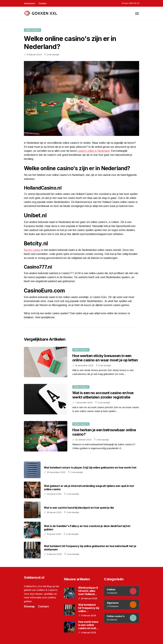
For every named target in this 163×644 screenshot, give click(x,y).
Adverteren (29, 3)
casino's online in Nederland (94, 151)
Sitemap (29, 606)
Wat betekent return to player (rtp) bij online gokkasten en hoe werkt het (90, 468)
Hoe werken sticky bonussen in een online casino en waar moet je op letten (105, 358)
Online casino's (32, 30)
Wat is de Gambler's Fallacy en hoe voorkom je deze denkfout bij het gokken (87, 528)
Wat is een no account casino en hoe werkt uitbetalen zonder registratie (103, 395)
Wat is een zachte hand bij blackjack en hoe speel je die (79, 508)
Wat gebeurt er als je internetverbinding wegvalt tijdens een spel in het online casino (89, 488)
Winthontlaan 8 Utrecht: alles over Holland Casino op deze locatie (88, 591)
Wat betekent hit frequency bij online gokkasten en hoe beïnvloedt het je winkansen (90, 548)
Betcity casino (32, 250)
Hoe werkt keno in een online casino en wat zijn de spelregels (88, 625)
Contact (42, 3)
